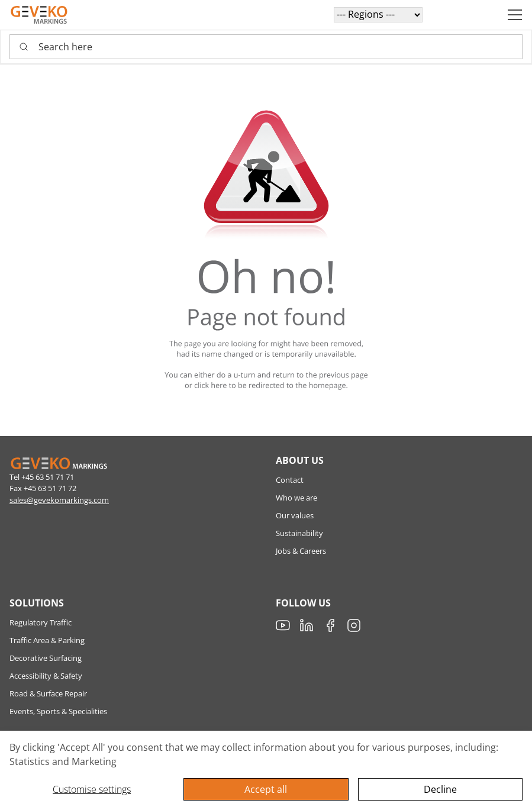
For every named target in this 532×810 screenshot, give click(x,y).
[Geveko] (39, 15)
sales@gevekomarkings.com (59, 500)
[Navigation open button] (515, 15)
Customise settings (92, 789)
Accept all (266, 789)
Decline (440, 789)
